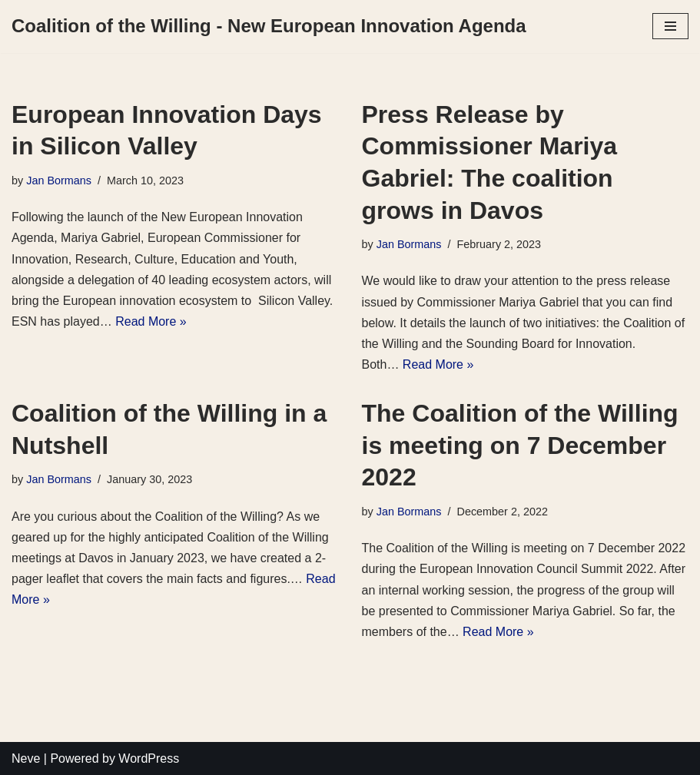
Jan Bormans (59, 181)
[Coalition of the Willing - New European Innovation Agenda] (269, 26)
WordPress (149, 758)
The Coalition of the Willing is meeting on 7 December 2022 (520, 445)
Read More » (151, 321)
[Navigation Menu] (670, 26)
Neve (26, 758)
